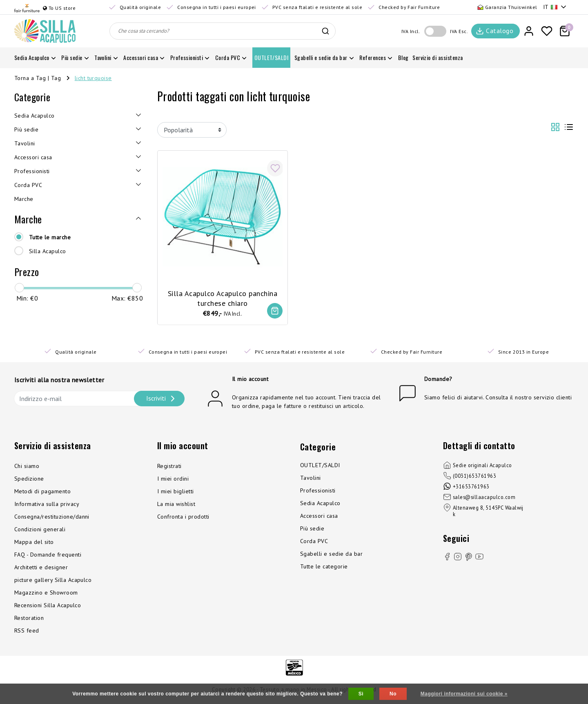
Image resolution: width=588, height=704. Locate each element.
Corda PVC (314, 542)
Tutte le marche (50, 237)
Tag (56, 78)
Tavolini (311, 479)
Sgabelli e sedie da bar (331, 555)
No (393, 694)
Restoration (29, 619)
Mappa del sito (34, 543)
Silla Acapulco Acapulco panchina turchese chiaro (223, 296)
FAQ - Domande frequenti (48, 556)
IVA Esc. (459, 31)
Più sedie (312, 530)
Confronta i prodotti (183, 518)
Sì (361, 694)
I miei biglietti (176, 492)
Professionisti (318, 492)
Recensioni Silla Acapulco (48, 606)
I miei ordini (173, 480)
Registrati (169, 467)
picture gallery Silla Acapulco (53, 581)
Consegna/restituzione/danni (52, 518)
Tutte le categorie (324, 568)
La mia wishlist (176, 505)
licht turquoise (93, 78)
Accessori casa (319, 517)
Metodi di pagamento (42, 492)
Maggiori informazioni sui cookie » (464, 694)
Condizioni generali (40, 530)
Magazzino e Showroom (46, 594)
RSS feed (27, 632)
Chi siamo (27, 467)
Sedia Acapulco (320, 504)
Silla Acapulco (48, 251)
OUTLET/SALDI (320, 466)
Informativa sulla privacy (47, 505)
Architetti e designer (41, 568)
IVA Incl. (411, 31)
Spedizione (29, 480)
